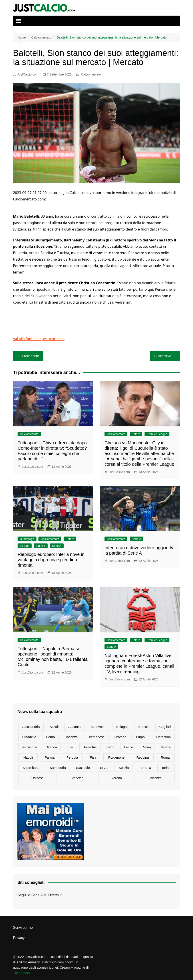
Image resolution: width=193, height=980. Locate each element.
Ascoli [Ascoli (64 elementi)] (54, 727)
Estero (136, 434)
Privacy (19, 938)
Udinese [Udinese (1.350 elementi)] (37, 778)
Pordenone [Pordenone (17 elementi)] (116, 757)
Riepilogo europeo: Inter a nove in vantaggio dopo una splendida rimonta (51, 560)
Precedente (30, 356)
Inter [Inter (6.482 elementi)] (70, 747)
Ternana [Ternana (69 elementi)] (145, 768)
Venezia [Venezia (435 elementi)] (77, 778)
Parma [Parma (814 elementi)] (50, 757)
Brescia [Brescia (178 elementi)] (144, 727)
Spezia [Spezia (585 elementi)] (124, 768)
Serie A (57, 546)
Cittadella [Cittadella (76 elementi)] (29, 737)
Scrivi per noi (23, 928)
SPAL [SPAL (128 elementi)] (104, 768)
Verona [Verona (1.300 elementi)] (117, 778)
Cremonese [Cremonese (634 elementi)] (96, 737)
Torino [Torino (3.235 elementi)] (166, 768)
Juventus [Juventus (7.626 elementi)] (90, 747)
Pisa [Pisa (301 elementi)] (93, 757)
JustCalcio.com (28, 74)
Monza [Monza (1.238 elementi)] (166, 747)
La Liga (25, 546)
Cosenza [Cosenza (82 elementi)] (71, 737)
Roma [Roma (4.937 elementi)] (165, 757)
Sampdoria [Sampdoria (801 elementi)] (58, 768)
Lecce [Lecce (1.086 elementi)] (129, 747)
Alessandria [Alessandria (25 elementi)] (31, 727)
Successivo (163, 356)
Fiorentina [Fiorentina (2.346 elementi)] (163, 737)
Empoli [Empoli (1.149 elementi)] (141, 737)
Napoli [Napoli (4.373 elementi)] (28, 757)
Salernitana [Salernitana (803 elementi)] (31, 768)
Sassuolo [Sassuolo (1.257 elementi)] (83, 768)
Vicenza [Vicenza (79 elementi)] (156, 778)
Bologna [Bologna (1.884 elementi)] (122, 727)
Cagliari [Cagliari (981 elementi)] (165, 727)
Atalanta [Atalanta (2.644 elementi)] (75, 727)
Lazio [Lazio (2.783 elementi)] (111, 747)
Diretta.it (55, 895)
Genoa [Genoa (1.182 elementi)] (52, 747)
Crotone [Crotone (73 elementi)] (120, 737)
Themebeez (22, 973)
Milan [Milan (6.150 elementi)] (147, 747)
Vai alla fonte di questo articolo (39, 339)
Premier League (157, 434)
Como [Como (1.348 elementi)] (50, 737)
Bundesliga (27, 539)
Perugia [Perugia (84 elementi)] (72, 757)
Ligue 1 (41, 546)
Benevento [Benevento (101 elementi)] (99, 727)
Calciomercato (91, 74)
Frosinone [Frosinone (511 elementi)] (30, 747)
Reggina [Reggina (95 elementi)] (143, 757)
